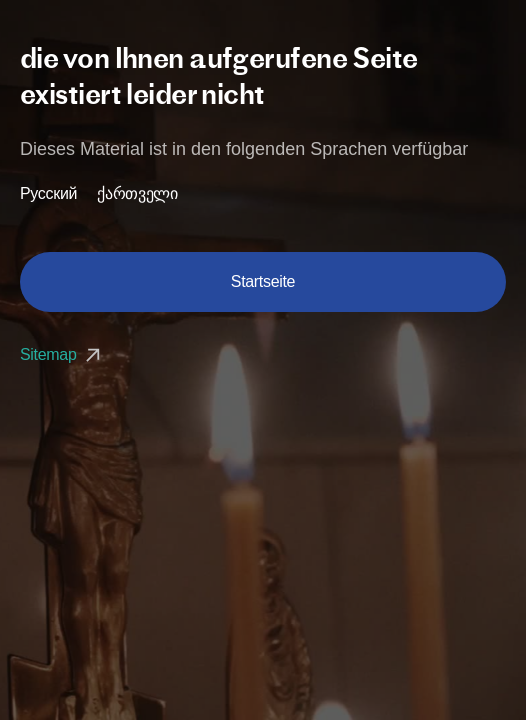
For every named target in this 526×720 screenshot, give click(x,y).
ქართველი (137, 194)
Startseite (263, 281)
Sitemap (62, 354)
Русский (48, 194)
